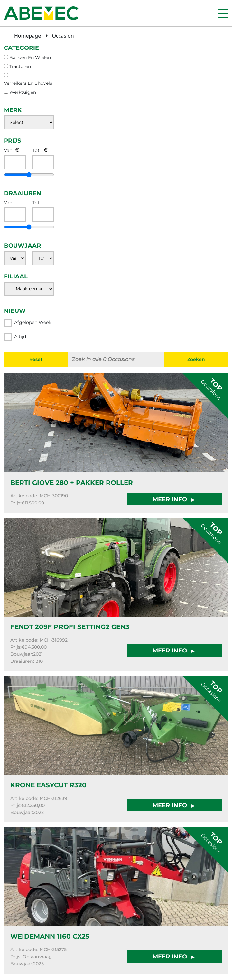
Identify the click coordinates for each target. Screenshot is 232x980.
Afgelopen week (28, 323)
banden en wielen (30, 57)
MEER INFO (174, 499)
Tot (36, 150)
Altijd (15, 337)
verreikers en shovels (28, 83)
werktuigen (23, 92)
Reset (36, 359)
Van (8, 150)
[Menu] (223, 13)
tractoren (20, 66)
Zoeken (196, 359)
